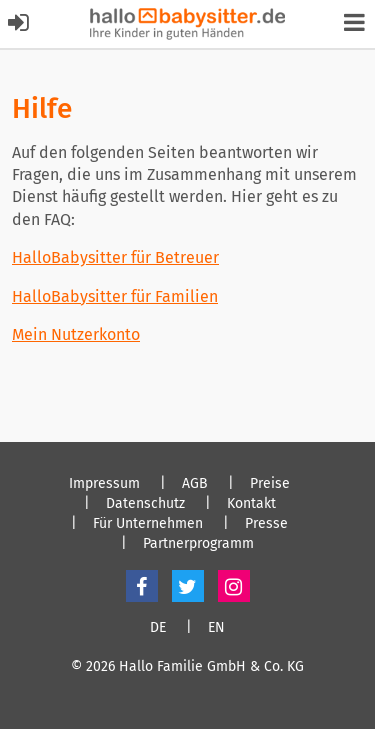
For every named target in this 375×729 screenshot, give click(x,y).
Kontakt (251, 504)
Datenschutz (145, 504)
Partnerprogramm (198, 544)
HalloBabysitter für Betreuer (115, 257)
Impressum (104, 484)
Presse (266, 524)
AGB (195, 484)
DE (158, 628)
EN (216, 628)
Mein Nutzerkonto (76, 334)
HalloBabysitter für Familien (115, 296)
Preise (270, 484)
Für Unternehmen (148, 524)
